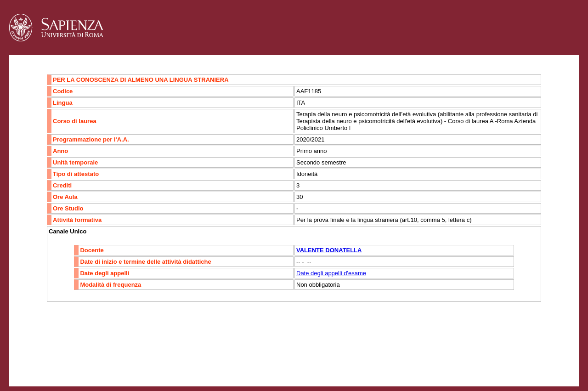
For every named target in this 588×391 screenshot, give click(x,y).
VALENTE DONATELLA (329, 250)
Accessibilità (67, 357)
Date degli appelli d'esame (331, 273)
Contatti (33, 357)
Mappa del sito (110, 357)
